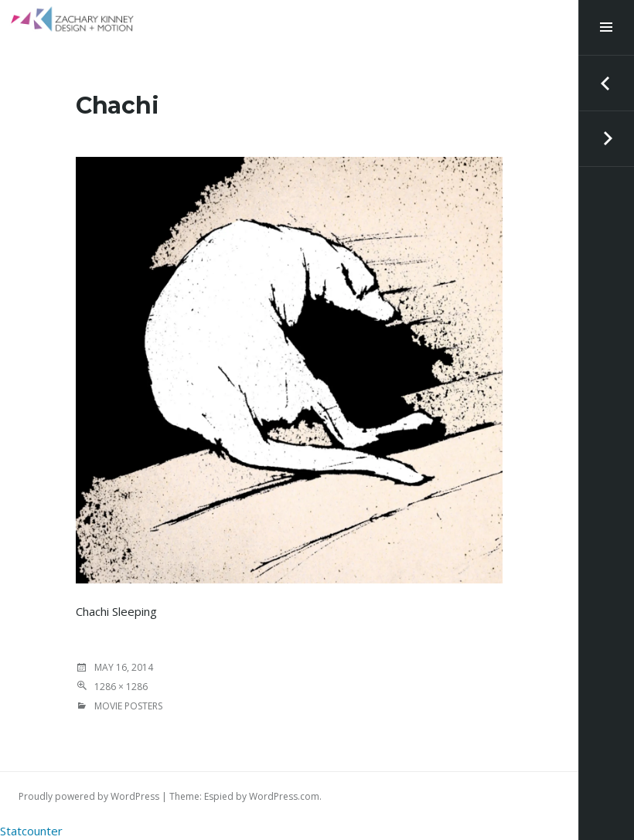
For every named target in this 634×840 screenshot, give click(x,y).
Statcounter (31, 831)
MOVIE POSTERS (128, 706)
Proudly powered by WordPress (89, 796)
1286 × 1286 (121, 687)
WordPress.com (284, 796)
